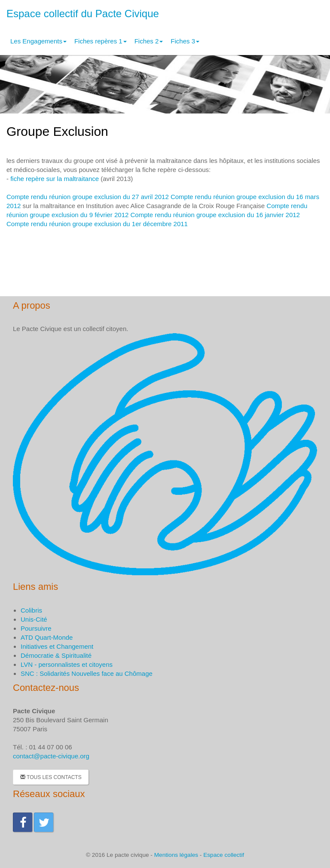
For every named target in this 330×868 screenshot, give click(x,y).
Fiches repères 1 (101, 41)
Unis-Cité (34, 619)
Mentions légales (176, 855)
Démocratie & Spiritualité (56, 655)
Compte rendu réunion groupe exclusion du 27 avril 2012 (88, 197)
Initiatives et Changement (57, 646)
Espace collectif (224, 855)
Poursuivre (36, 628)
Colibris (31, 610)
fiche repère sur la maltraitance (55, 179)
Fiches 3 (185, 41)
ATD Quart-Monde (47, 637)
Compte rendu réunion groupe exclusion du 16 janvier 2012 (215, 215)
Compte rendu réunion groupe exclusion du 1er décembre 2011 (97, 224)
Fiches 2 (149, 41)
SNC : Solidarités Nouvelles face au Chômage (87, 673)
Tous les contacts (51, 777)
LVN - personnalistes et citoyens (67, 664)
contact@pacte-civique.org (51, 756)
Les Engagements (38, 41)
